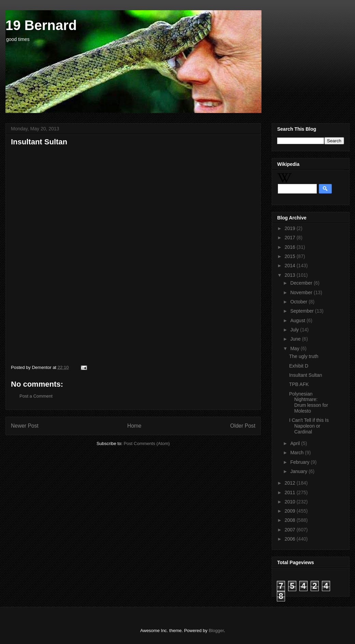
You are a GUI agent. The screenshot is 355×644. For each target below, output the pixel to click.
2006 (291, 539)
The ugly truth (304, 356)
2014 (291, 266)
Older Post (243, 426)
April (296, 443)
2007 (291, 530)
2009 (291, 511)
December (302, 283)
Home (134, 426)
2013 (291, 275)
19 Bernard (41, 25)
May (295, 348)
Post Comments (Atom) (147, 443)
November (302, 292)
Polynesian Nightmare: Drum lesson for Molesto (309, 402)
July (295, 330)
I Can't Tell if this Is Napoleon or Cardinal (309, 426)
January (299, 471)
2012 (291, 483)
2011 (291, 492)
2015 (291, 256)
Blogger (216, 631)
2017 (291, 238)
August (298, 320)
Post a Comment (36, 396)
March (297, 453)
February (300, 462)
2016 (291, 247)
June (296, 339)
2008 (291, 520)
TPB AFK (299, 384)
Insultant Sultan (306, 375)
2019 (291, 228)
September (302, 311)
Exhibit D (299, 366)
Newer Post (25, 426)
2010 (291, 502)
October (299, 302)
